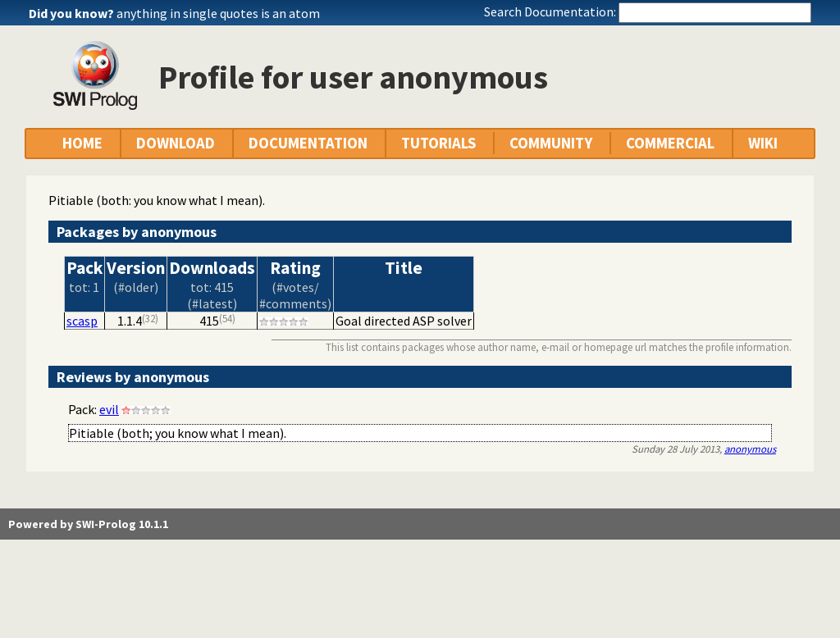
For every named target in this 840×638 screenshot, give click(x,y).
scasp (82, 321)
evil (109, 409)
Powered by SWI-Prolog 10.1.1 (88, 524)
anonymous (750, 449)
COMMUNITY (551, 143)
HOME (82, 143)
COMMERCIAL (670, 143)
